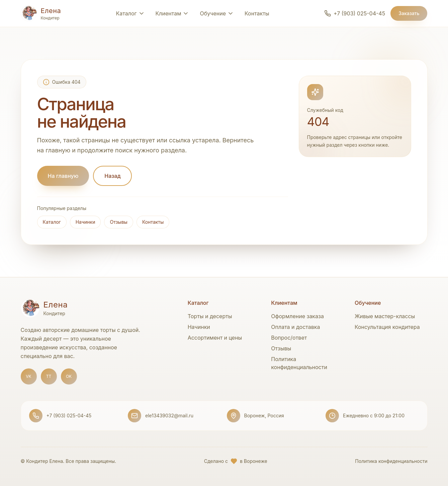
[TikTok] (49, 376)
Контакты (257, 13)
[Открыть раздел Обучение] (231, 13)
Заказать (409, 13)
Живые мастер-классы (385, 316)
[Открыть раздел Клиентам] (172, 13)
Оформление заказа (297, 316)
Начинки (85, 222)
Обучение (213, 13)
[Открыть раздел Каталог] (130, 13)
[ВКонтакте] (29, 376)
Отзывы (118, 222)
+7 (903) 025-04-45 (69, 415)
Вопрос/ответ (289, 338)
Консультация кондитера (387, 327)
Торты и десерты (210, 316)
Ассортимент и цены (215, 338)
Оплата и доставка (295, 327)
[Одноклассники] (69, 376)
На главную (63, 176)
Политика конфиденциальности (391, 461)
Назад (112, 176)
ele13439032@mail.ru (169, 415)
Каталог (52, 222)
